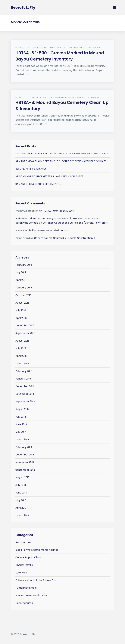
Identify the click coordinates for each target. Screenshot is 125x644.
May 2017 (21, 272)
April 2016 (21, 318)
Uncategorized (24, 603)
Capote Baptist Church (29, 557)
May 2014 (21, 432)
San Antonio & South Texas (31, 595)
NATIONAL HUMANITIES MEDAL (57, 211)
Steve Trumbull (24, 230)
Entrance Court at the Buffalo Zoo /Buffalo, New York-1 (75, 223)
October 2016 (24, 295)
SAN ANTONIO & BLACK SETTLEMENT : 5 (38, 184)
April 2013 (21, 508)
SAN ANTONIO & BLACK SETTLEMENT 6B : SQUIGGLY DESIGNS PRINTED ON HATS (62, 154)
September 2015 (25, 333)
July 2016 (21, 310)
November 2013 (25, 462)
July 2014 (21, 417)
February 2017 (24, 288)
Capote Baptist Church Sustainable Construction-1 (65, 238)
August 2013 (22, 477)
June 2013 (21, 493)
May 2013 (21, 500)
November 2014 (25, 394)
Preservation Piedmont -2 (53, 230)
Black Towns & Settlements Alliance (67, 48)
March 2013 (22, 515)
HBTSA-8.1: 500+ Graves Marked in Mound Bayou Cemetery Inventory (60, 56)
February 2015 (24, 371)
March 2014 (22, 439)
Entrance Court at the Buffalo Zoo (36, 580)
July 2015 (21, 348)
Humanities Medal (26, 588)
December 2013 (25, 455)
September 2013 (25, 470)
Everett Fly (23, 48)
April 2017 (21, 280)
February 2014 (24, 447)
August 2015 (22, 341)
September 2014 (25, 401)
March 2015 (22, 364)
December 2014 (25, 386)
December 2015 (25, 326)
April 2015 (21, 356)
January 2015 (23, 379)
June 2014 (21, 424)
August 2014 (23, 409)
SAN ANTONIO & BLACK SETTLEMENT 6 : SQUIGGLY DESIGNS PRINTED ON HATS (61, 161)
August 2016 (22, 303)
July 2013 (21, 485)
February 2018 (24, 265)
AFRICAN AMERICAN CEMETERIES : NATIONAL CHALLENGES (49, 176)
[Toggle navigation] (115, 7)
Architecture (23, 542)
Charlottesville (24, 565)
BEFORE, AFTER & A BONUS (31, 169)
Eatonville (21, 573)
